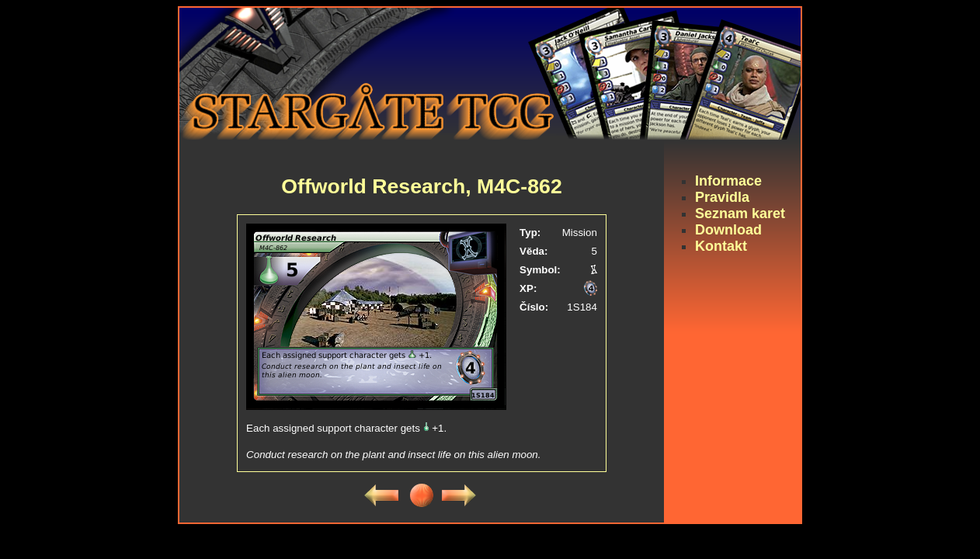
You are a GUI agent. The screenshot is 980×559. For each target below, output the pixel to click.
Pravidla (722, 197)
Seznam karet (740, 214)
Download (728, 230)
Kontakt (721, 246)
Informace (728, 181)
